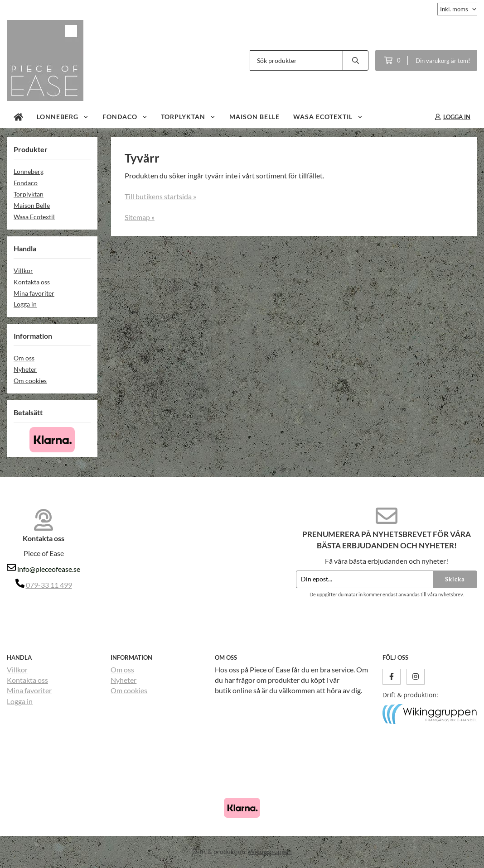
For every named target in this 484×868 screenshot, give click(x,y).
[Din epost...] (364, 579)
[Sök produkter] (296, 60)
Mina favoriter (34, 293)
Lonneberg (63, 117)
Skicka (455, 579)
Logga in (25, 304)
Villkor (23, 271)
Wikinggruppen (270, 851)
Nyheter (25, 369)
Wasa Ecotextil (328, 117)
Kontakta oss (32, 282)
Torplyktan (188, 117)
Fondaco (125, 117)
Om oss (24, 358)
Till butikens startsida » (160, 196)
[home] (18, 117)
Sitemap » (140, 217)
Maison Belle (254, 117)
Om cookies (30, 381)
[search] (356, 60)
